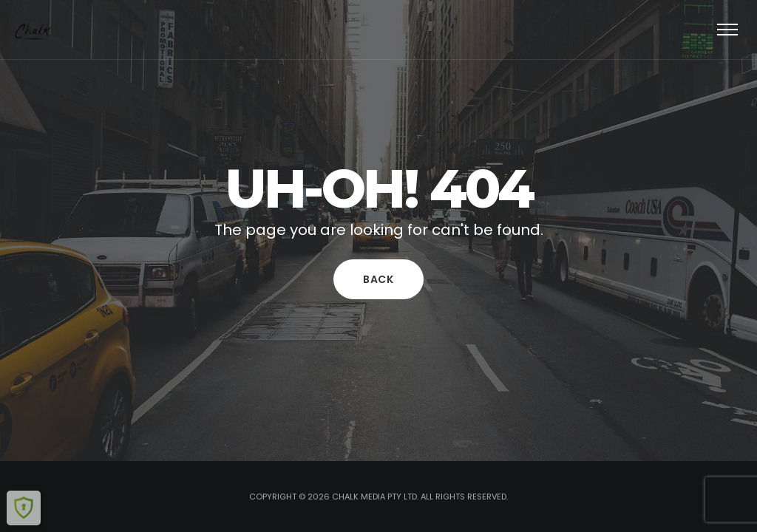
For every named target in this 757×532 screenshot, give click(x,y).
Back (378, 279)
